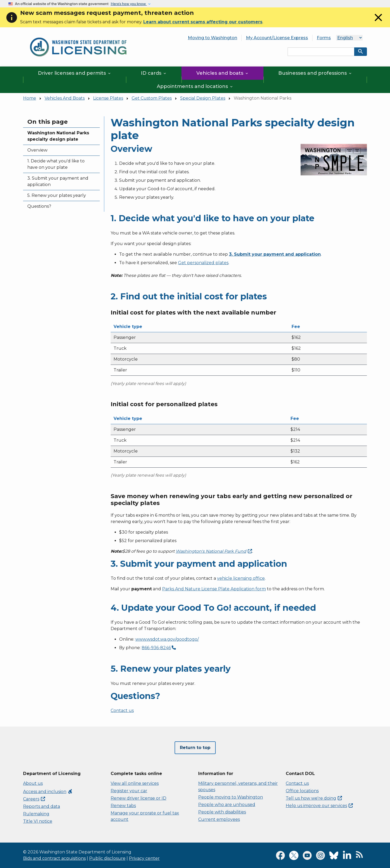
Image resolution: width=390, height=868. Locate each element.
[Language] (349, 38)
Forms (324, 38)
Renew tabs (123, 806)
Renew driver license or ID (138, 798)
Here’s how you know (129, 4)
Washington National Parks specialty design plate (58, 136)
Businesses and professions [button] (315, 73)
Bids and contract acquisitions (54, 858)
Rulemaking (36, 814)
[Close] (378, 22)
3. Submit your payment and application (58, 181)
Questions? (39, 206)
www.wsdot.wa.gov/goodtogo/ (167, 639)
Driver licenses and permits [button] (75, 73)
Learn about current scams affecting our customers (203, 22)
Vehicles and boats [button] (223, 73)
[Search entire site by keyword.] (321, 52)
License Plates (108, 98)
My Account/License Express (277, 38)
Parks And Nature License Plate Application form (214, 589)
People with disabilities (222, 812)
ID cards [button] (154, 73)
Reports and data (42, 806)
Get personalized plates (203, 263)
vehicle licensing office (241, 578)
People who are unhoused (227, 805)
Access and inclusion (48, 792)
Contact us (122, 710)
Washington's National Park (214, 551)
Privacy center (144, 858)
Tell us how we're (314, 798)
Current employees (219, 819)
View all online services (135, 783)
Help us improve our (319, 806)
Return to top (195, 748)
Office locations (302, 791)
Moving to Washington (213, 38)
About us (33, 783)
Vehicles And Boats (65, 98)
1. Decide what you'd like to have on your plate (56, 164)
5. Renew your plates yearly (57, 195)
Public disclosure (107, 858)
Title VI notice (38, 821)
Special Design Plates (203, 98)
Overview (37, 150)
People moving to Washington (231, 797)
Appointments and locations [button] (195, 86)
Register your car (129, 791)
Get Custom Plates (152, 98)
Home (30, 98)
